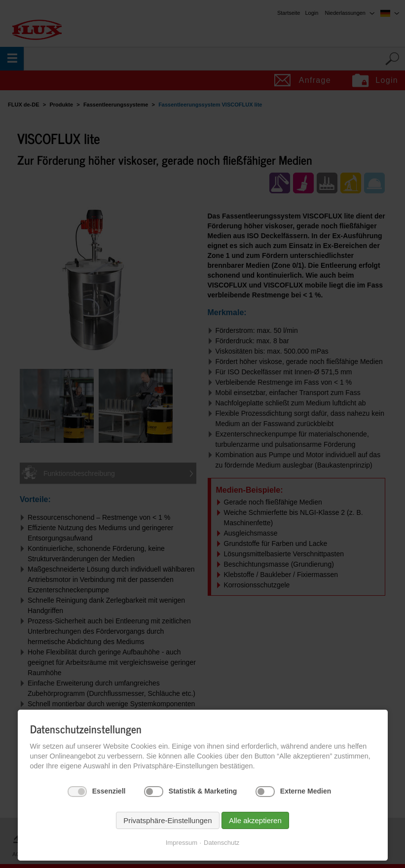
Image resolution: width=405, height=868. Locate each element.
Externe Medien (306, 791)
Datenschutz (221, 843)
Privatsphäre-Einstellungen (167, 820)
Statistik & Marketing (203, 791)
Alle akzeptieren (255, 820)
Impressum (182, 843)
